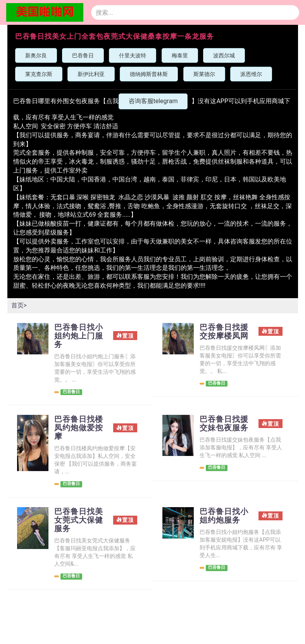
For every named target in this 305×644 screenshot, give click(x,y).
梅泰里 (180, 55)
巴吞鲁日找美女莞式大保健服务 (79, 520)
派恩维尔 (251, 74)
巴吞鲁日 (83, 55)
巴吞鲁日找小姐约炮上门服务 (79, 336)
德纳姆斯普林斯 (149, 74)
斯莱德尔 (204, 74)
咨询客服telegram (153, 101)
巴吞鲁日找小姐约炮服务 (224, 516)
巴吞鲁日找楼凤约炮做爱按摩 (79, 428)
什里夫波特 (133, 55)
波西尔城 (224, 55)
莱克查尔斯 (39, 74)
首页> (19, 305)
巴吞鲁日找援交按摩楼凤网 (224, 331)
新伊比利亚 (91, 74)
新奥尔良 (36, 55)
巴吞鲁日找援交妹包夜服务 (224, 423)
